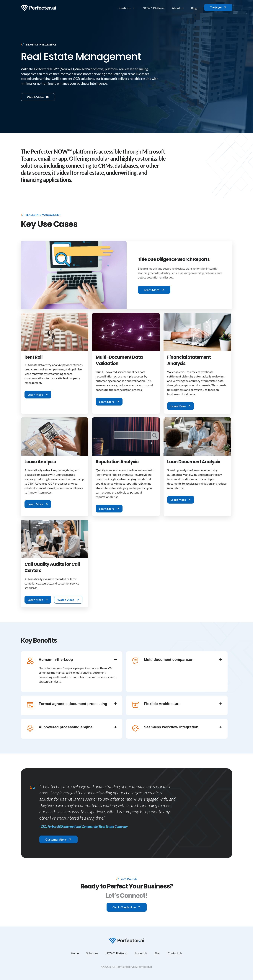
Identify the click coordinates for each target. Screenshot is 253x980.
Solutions (127, 8)
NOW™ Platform (154, 8)
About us (178, 8)
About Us (141, 953)
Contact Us (175, 953)
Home (75, 953)
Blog (194, 8)
